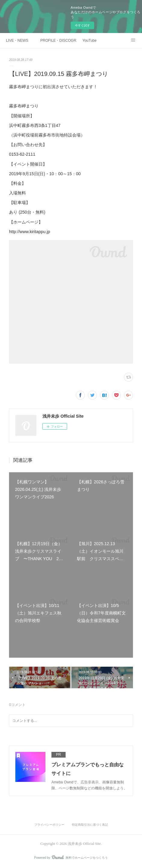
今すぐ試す (82, 25)
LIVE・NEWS (17, 41)
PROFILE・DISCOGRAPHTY (58, 41)
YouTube (90, 41)
